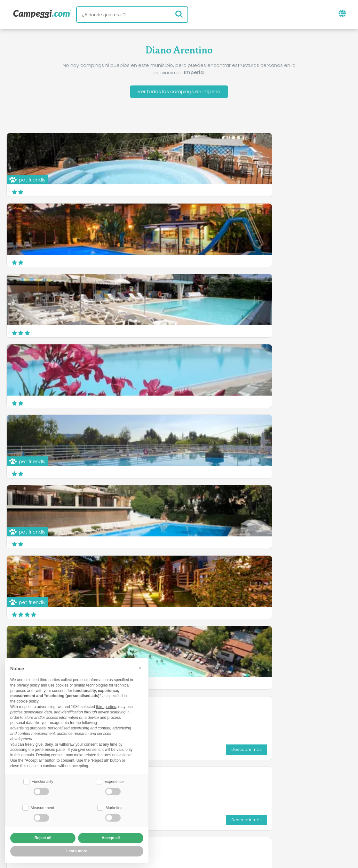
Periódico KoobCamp (194, 788)
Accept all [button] (111, 838)
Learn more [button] (77, 851)
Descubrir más (146, 469)
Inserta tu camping (164, 815)
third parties (106, 706)
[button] (140, 668)
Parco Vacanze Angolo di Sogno (52, 431)
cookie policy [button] (28, 701)
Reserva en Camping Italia (236, 815)
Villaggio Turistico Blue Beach (48, 502)
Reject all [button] (43, 838)
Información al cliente (214, 826)
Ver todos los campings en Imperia (179, 92)
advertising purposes (28, 727)
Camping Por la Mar (216, 502)
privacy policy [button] (28, 685)
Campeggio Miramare (219, 431)
